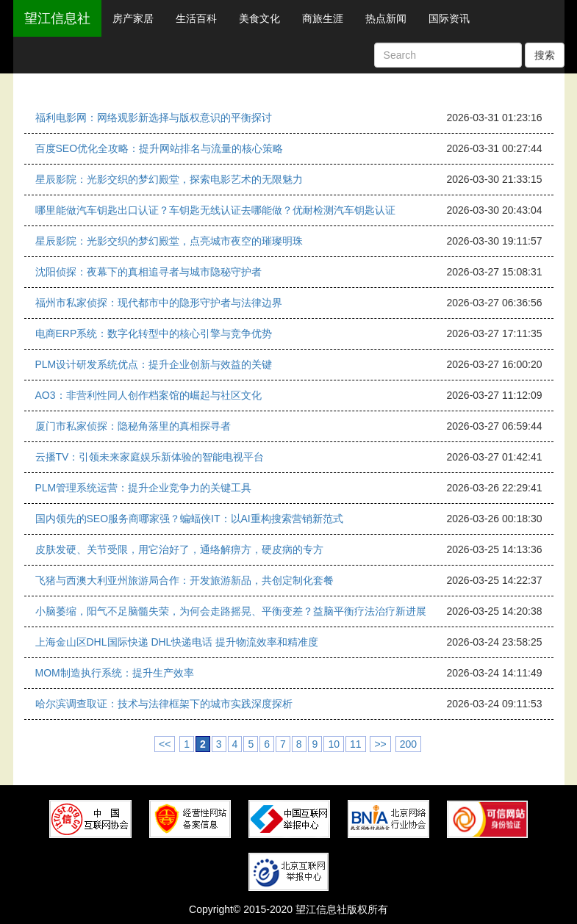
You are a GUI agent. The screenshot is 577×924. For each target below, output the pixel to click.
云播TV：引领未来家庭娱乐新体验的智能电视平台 (150, 457)
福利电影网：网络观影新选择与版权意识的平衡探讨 (154, 118)
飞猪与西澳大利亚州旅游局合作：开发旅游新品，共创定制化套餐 (184, 580)
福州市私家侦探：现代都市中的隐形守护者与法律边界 (159, 303)
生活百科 (196, 18)
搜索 (545, 55)
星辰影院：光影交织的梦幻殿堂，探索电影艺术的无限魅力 (169, 179)
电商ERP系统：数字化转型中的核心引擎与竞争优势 (154, 333)
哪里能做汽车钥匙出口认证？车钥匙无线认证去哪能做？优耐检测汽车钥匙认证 (215, 210)
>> (380, 744)
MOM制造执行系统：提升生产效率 (115, 673)
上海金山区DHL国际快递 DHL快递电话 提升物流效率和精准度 (177, 642)
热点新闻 (386, 18)
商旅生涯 (323, 18)
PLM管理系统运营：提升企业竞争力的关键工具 (144, 488)
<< (165, 744)
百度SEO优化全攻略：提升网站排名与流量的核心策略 (160, 148)
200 (408, 744)
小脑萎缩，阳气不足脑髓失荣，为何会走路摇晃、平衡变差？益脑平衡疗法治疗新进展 (231, 611)
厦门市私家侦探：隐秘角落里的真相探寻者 (133, 426)
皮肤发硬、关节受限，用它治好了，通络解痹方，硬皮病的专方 (179, 549)
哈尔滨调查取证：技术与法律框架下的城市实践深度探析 (164, 704)
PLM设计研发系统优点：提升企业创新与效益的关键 (154, 364)
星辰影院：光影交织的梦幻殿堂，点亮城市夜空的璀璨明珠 (169, 241)
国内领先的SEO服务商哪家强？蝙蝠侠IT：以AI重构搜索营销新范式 (189, 519)
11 (356, 744)
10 (334, 744)
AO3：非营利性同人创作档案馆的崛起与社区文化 (148, 395)
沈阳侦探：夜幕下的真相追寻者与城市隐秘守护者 (148, 272)
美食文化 (259, 18)
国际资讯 (449, 18)
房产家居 (133, 18)
